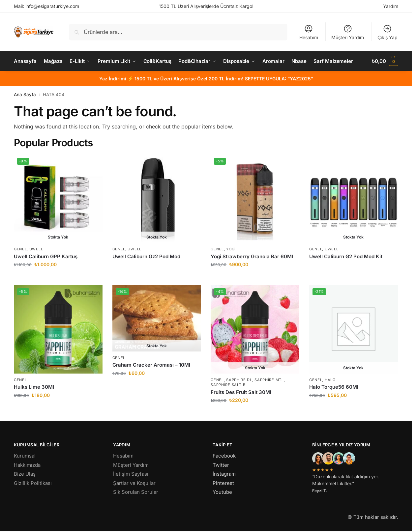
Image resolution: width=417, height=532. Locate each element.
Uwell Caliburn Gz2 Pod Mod (146, 256)
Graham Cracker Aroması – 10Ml (151, 365)
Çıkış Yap (387, 32)
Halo (330, 380)
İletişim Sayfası (131, 474)
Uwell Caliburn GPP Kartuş (46, 256)
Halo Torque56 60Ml (334, 387)
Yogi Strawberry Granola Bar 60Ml (252, 256)
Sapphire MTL (269, 380)
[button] (385, 61)
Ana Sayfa (25, 95)
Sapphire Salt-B (228, 385)
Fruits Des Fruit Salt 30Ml (241, 392)
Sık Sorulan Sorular (136, 492)
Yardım (391, 6)
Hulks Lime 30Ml (34, 387)
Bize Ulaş (25, 474)
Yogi (231, 249)
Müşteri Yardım (348, 32)
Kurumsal (25, 456)
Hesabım (309, 32)
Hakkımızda (27, 465)
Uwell (36, 249)
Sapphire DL (239, 380)
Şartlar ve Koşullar (134, 483)
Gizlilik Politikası (33, 483)
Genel (20, 249)
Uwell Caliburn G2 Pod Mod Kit (346, 256)
